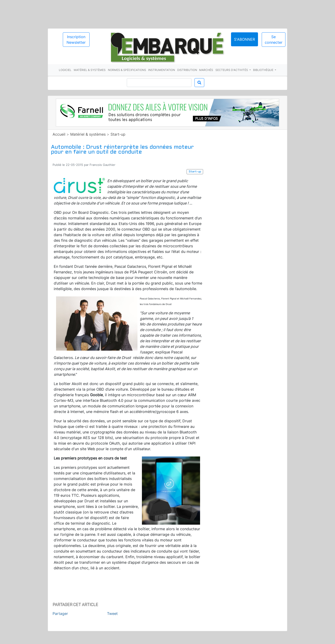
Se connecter (274, 40)
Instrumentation (162, 70)
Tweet (112, 614)
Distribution (187, 70)
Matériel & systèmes (90, 70)
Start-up (118, 134)
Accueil (59, 134)
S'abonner (245, 39)
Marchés (206, 70)
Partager (60, 614)
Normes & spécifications (127, 70)
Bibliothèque (264, 70)
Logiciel (65, 70)
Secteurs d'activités (232, 70)
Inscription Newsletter (76, 40)
